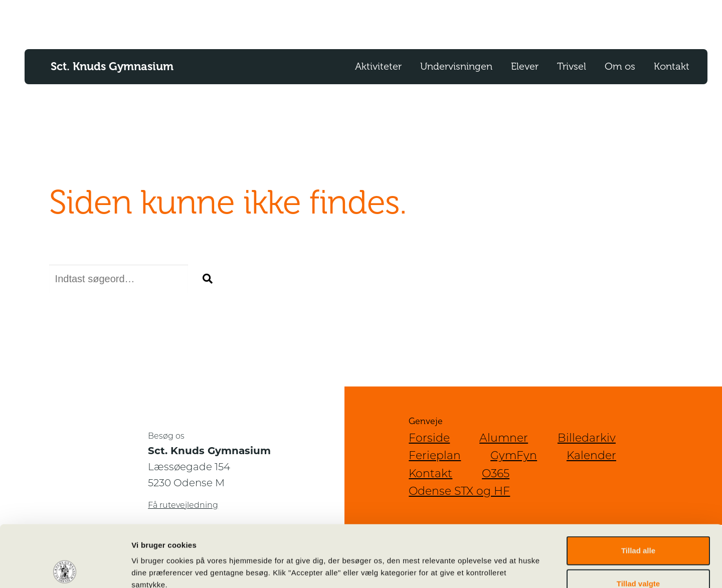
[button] (208, 279)
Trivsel (572, 66)
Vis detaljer (521, 568)
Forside (429, 438)
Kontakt (672, 66)
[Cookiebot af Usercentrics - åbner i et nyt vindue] (65, 568)
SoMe (597, 21)
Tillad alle (638, 489)
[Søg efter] (119, 279)
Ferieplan (435, 455)
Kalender (642, 21)
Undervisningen (456, 66)
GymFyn (514, 455)
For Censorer (544, 21)
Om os (620, 66)
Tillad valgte (638, 522)
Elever (525, 66)
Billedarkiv (587, 438)
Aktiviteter (378, 66)
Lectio (490, 21)
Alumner (504, 438)
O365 (452, 21)
